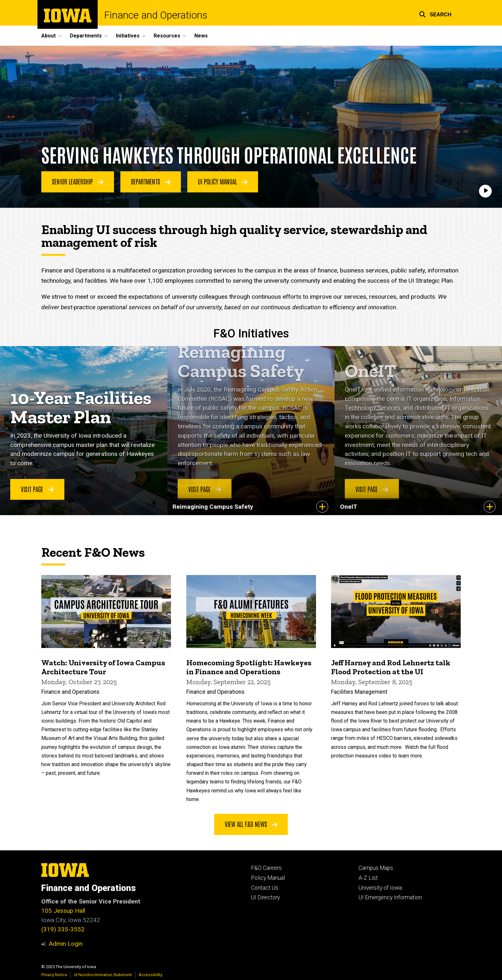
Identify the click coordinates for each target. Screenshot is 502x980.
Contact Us (265, 888)
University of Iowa (380, 888)
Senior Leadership (78, 182)
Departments (151, 182)
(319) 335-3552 (63, 929)
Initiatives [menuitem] (128, 36)
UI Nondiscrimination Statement (103, 975)
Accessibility (150, 975)
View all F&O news (251, 824)
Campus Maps (376, 868)
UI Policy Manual (223, 182)
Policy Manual (268, 878)
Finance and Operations (156, 15)
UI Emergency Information (390, 897)
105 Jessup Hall (63, 911)
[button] (435, 14)
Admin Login (66, 944)
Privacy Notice (54, 975)
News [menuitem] (201, 36)
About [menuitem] (49, 36)
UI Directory (265, 897)
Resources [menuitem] (167, 36)
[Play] (485, 191)
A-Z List (368, 878)
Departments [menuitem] (86, 36)
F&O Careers (266, 868)
